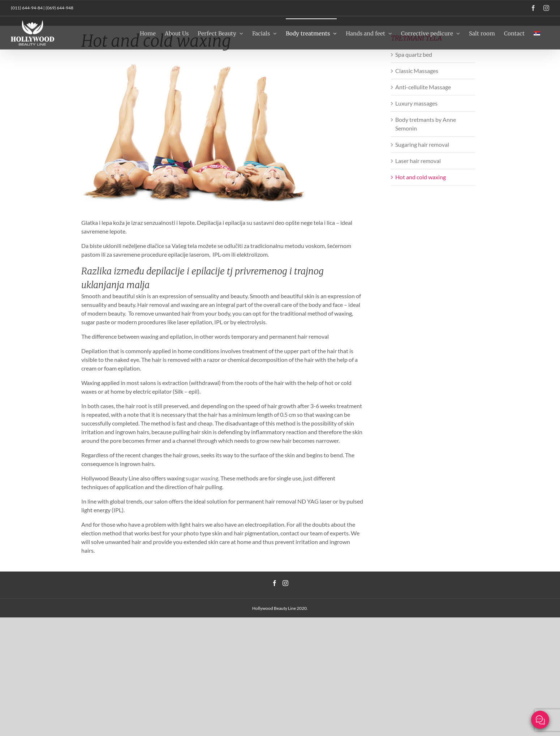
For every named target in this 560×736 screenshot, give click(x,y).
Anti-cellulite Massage (423, 87)
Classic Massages (417, 71)
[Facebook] (275, 583)
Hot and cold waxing (421, 177)
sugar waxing (202, 478)
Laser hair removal (418, 161)
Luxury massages (416, 103)
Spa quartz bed (414, 54)
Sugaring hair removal (422, 144)
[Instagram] (285, 583)
